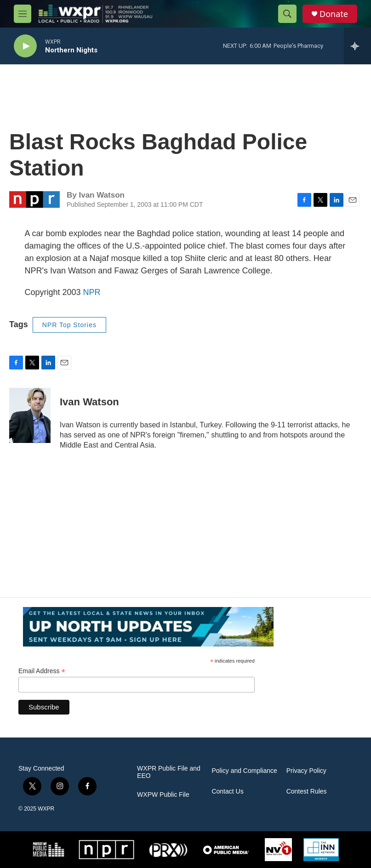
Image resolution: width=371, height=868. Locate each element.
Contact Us (227, 791)
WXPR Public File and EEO (169, 772)
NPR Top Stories (69, 325)
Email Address (42, 671)
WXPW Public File (163, 795)
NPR (92, 292)
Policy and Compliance (244, 771)
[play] (25, 46)
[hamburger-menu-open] (23, 14)
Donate (334, 14)
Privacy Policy (306, 771)
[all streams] (357, 46)
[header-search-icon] (287, 14)
